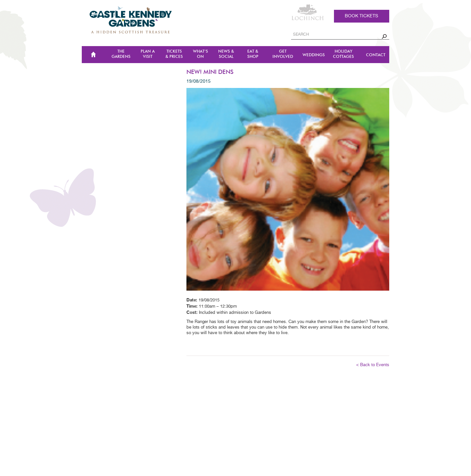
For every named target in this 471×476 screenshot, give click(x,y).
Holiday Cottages (343, 54)
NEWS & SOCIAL (226, 54)
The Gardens (121, 54)
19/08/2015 (199, 81)
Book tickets (361, 16)
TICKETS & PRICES (174, 54)
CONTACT (376, 55)
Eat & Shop (253, 54)
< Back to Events (373, 365)
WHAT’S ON (201, 54)
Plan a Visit (148, 54)
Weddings (314, 55)
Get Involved (283, 54)
